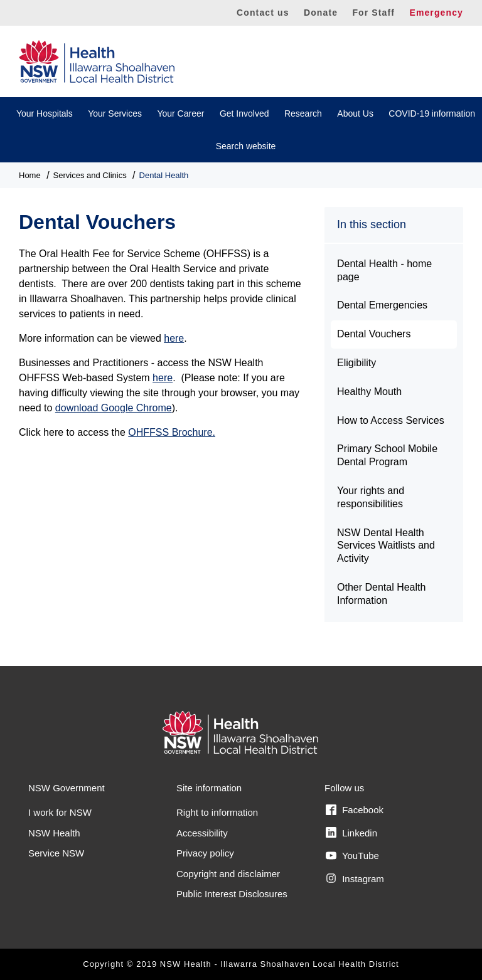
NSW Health (54, 833)
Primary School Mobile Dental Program (387, 455)
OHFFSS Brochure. (172, 432)
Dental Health (164, 175)
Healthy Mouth (369, 392)
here (174, 338)
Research (303, 113)
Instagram (355, 878)
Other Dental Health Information (381, 594)
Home (30, 175)
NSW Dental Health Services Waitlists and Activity (386, 546)
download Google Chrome (114, 408)
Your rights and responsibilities (371, 497)
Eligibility (356, 363)
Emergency (436, 13)
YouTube (352, 856)
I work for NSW (60, 812)
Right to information (217, 812)
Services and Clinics (90, 175)
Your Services (115, 113)
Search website (246, 146)
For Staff (373, 13)
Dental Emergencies (382, 305)
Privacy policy (205, 853)
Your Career (180, 113)
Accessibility (202, 833)
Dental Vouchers (374, 334)
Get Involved (244, 113)
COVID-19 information (432, 113)
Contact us (263, 13)
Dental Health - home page (384, 270)
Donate (321, 13)
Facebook (355, 810)
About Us (355, 113)
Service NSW (56, 853)
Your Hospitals (45, 113)
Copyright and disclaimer (228, 874)
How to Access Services (391, 420)
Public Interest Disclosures (232, 894)
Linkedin (351, 833)
